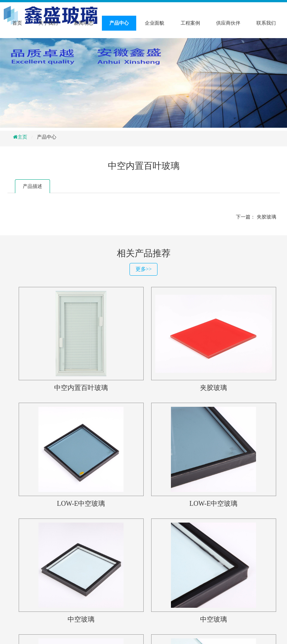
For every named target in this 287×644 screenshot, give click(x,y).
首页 (17, 23)
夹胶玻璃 (266, 217)
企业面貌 (155, 23)
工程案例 (190, 23)
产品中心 (119, 23)
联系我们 (266, 23)
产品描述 (32, 186)
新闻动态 (84, 23)
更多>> (144, 269)
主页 (22, 137)
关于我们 (48, 23)
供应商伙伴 (228, 23)
